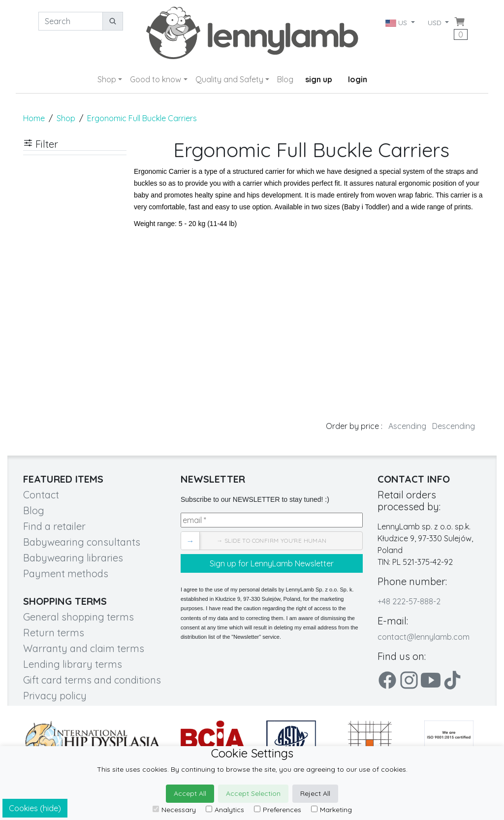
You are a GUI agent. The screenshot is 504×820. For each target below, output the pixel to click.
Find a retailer (54, 526)
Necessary (174, 810)
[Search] (71, 21)
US (397, 23)
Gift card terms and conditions (92, 680)
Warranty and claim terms (84, 648)
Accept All (190, 793)
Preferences (278, 810)
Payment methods (66, 574)
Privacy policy (55, 696)
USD (436, 23)
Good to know (156, 79)
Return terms (54, 633)
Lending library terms (73, 664)
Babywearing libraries (73, 558)
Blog (285, 79)
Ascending (407, 426)
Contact (41, 495)
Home (34, 118)
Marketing (331, 810)
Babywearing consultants (82, 542)
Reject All (315, 793)
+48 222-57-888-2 (409, 601)
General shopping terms (79, 617)
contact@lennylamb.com (424, 637)
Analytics (225, 810)
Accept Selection (253, 793)
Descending (454, 426)
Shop (107, 79)
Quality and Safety (229, 79)
